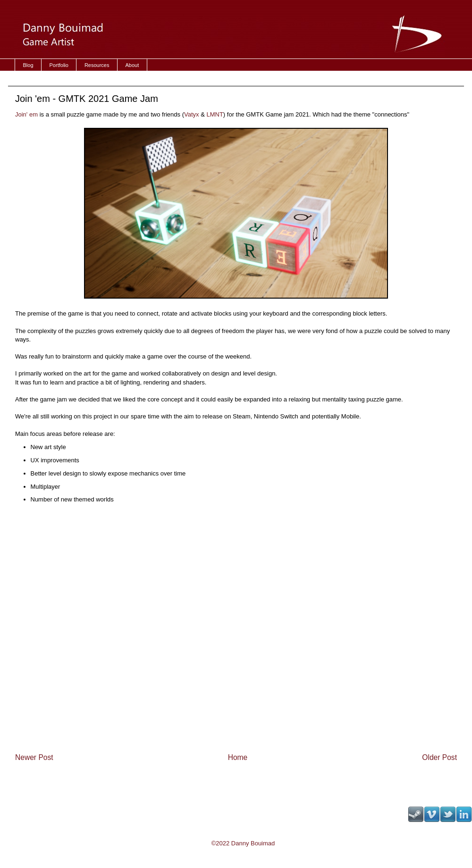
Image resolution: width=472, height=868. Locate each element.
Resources (97, 65)
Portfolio (59, 65)
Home (238, 757)
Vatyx (192, 114)
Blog (28, 65)
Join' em (27, 114)
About (132, 65)
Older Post (439, 757)
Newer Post (34, 757)
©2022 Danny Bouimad (243, 843)
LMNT (215, 114)
